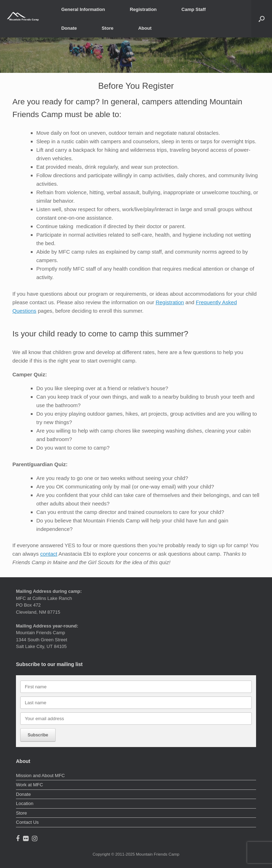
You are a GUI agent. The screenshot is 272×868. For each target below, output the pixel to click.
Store (107, 28)
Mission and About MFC (40, 776)
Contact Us (27, 822)
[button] (262, 19)
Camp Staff (194, 9)
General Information (83, 9)
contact (49, 554)
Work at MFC (29, 785)
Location (25, 803)
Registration (143, 9)
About (145, 28)
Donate (69, 28)
